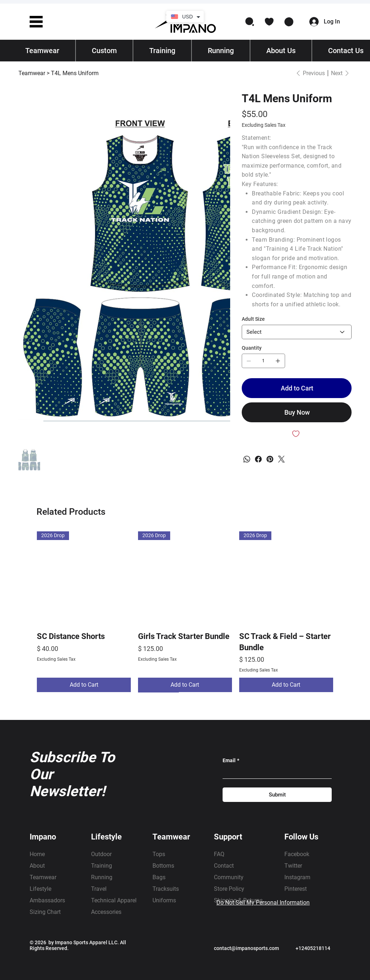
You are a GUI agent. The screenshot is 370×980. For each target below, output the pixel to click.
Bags (159, 877)
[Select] (297, 332)
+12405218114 (313, 948)
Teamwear (43, 877)
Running (102, 877)
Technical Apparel (114, 900)
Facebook (297, 854)
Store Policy (229, 889)
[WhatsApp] (247, 459)
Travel (99, 889)
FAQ (219, 854)
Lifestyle (40, 889)
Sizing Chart (45, 912)
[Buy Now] (297, 412)
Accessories (106, 912)
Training (102, 866)
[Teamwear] (32, 73)
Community (229, 877)
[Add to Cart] (297, 388)
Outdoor (101, 854)
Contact (224, 866)
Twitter (293, 866)
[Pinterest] (270, 459)
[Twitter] (281, 459)
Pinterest (296, 889)
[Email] (275, 772)
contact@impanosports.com (246, 948)
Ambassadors (47, 900)
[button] (36, 22)
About (37, 866)
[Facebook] (258, 459)
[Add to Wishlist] (297, 434)
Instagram (297, 877)
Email (231, 761)
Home (37, 854)
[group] (185, 612)
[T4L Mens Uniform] (75, 73)
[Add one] (278, 361)
